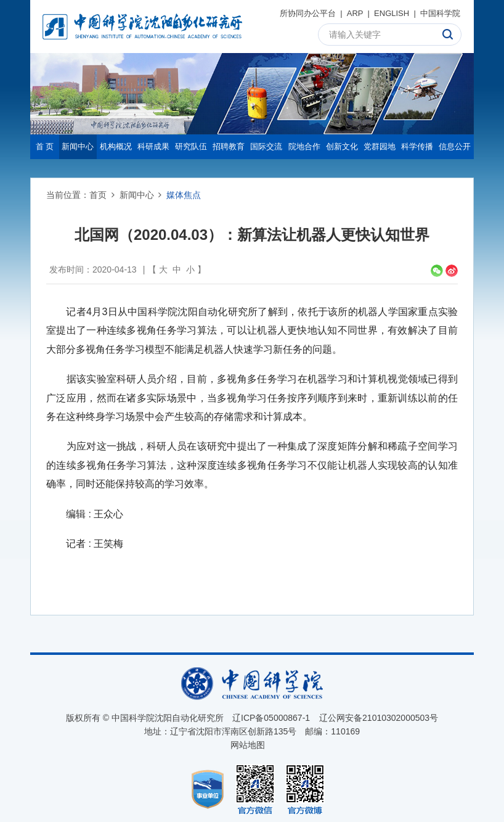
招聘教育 (229, 146)
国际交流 (266, 146)
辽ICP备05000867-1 (271, 718)
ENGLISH (392, 13)
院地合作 (304, 146)
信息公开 (455, 146)
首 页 (45, 146)
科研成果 (153, 146)
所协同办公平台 (308, 13)
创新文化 (342, 146)
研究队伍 (191, 146)
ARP (355, 13)
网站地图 (248, 745)
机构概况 (116, 146)
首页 (98, 195)
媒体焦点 (184, 195)
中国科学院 (440, 13)
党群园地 (380, 146)
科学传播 (417, 146)
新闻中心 (78, 146)
